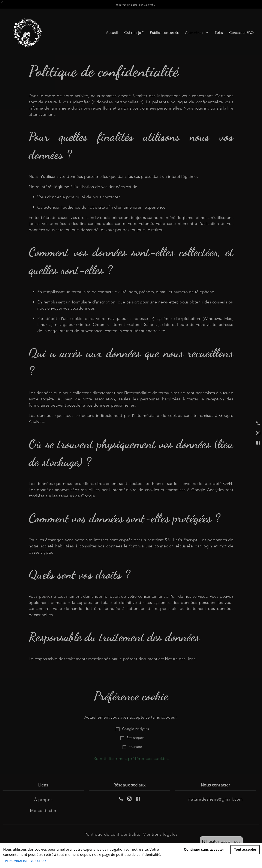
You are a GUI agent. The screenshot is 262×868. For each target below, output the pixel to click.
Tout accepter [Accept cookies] (245, 849)
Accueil (112, 33)
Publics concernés (164, 33)
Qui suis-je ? (134, 33)
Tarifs (219, 33)
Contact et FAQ (241, 33)
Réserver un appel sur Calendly (135, 5)
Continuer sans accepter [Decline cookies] (204, 849)
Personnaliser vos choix (26, 861)
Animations (197, 33)
